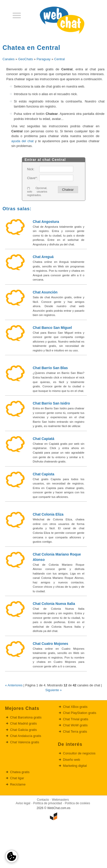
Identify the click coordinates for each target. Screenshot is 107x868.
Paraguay (44, 59)
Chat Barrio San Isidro (51, 403)
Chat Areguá (43, 257)
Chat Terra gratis (75, 732)
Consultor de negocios (79, 753)
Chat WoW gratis (75, 725)
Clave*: (32, 178)
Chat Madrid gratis (23, 723)
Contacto (43, 800)
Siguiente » (53, 690)
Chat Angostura (46, 222)
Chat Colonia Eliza (48, 514)
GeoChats (26, 59)
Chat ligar (17, 778)
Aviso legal (23, 803)
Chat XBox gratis (75, 707)
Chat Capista (44, 474)
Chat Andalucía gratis (26, 736)
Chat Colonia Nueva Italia (54, 604)
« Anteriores (14, 685)
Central (59, 59)
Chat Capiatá (44, 439)
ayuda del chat (22, 141)
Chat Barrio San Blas (50, 368)
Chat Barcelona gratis (26, 717)
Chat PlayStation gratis (80, 713)
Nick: (31, 169)
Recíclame (18, 784)
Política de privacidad (48, 803)
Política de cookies (78, 803)
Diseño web (72, 760)
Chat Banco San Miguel (52, 328)
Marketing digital (75, 766)
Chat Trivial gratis (76, 719)
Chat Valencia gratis (25, 742)
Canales (9, 59)
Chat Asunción (45, 292)
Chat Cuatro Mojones (50, 644)
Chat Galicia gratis (23, 730)
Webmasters (60, 800)
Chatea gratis (20, 772)
